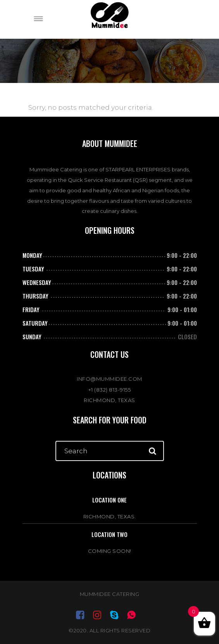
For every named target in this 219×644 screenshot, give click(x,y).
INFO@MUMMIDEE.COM (109, 379)
